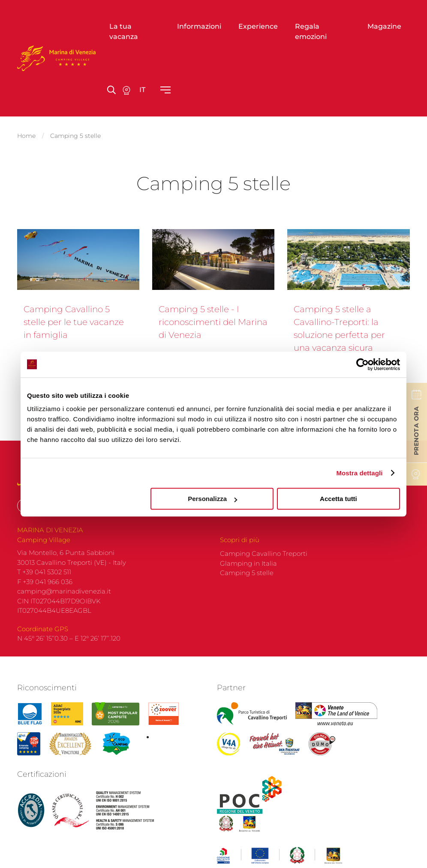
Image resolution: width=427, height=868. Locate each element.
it (142, 90)
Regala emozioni (311, 31)
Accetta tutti (338, 499)
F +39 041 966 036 (45, 579)
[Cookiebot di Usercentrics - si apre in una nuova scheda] (362, 364)
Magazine (384, 26)
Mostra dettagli (359, 473)
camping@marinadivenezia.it (64, 589)
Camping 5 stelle (247, 570)
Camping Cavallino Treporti (264, 551)
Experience (258, 26)
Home (26, 134)
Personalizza (212, 499)
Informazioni (199, 26)
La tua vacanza (124, 31)
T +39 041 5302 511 (44, 569)
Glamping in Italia (248, 561)
